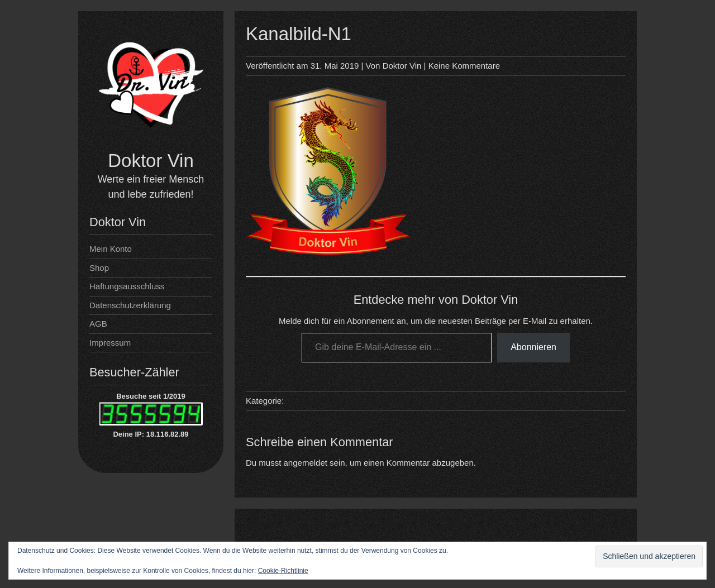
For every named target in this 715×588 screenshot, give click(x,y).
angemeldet (306, 463)
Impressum (110, 343)
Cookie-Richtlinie (283, 571)
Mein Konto (111, 249)
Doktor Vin (151, 161)
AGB (98, 324)
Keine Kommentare (464, 66)
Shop (99, 268)
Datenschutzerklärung (130, 305)
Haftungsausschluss (127, 286)
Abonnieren (533, 347)
